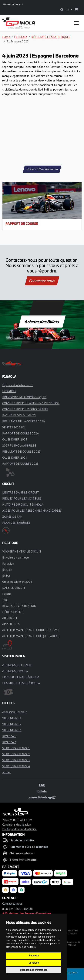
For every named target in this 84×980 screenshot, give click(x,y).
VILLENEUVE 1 (12, 718)
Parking (7, 594)
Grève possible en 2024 (17, 582)
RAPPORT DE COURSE (22, 223)
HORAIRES (9, 391)
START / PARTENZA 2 (16, 754)
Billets (42, 791)
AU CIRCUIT (10, 618)
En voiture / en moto (16, 557)
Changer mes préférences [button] (34, 970)
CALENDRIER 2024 (15, 457)
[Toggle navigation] (76, 23)
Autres (6, 772)
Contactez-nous (42, 281)
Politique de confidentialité (19, 829)
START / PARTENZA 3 (16, 760)
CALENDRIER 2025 (15, 439)
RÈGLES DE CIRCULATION (19, 606)
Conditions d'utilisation (17, 824)
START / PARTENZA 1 (16, 748)
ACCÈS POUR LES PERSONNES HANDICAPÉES (32, 510)
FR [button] (68, 10)
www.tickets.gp (42, 797)
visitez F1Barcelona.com (42, 169)
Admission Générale (15, 712)
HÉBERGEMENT (13, 612)
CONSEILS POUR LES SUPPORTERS (25, 409)
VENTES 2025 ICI (13, 427)
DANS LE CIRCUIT (14, 588)
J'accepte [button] (34, 956)
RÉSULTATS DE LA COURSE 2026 (24, 421)
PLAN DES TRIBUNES (16, 523)
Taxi (5, 600)
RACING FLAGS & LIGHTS (19, 415)
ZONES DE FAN (12, 516)
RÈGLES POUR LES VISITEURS (22, 498)
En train (7, 569)
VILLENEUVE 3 (12, 730)
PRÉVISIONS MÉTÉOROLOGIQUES (24, 397)
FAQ (42, 785)
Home (6, 37)
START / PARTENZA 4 (16, 766)
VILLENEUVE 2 (12, 724)
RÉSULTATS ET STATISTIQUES (51, 37)
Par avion (8, 563)
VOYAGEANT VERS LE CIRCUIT (22, 551)
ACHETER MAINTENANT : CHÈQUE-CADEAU (31, 636)
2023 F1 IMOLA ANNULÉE (19, 445)
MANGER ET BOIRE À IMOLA (21, 677)
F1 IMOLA (21, 37)
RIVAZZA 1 (9, 736)
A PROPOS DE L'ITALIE (17, 665)
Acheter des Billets (42, 322)
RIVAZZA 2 (9, 742)
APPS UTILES (11, 624)
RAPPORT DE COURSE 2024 (20, 433)
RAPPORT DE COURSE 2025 (20, 464)
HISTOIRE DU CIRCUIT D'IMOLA (23, 504)
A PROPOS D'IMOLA (15, 671)
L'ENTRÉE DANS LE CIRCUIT (21, 492)
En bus (6, 576)
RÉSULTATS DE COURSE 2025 (22, 451)
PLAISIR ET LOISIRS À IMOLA (21, 683)
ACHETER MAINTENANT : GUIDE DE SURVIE (31, 630)
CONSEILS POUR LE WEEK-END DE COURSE (31, 403)
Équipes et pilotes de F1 (18, 385)
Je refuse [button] (34, 963)
